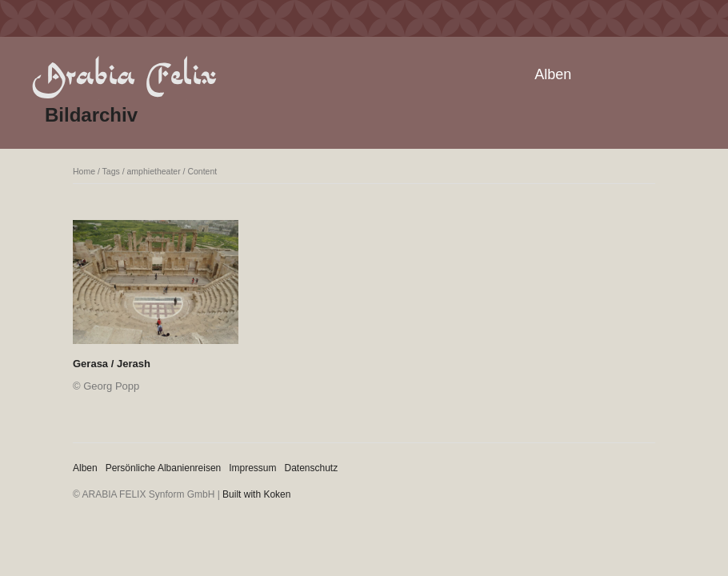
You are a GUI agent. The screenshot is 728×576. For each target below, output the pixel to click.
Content (202, 171)
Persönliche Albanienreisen (164, 468)
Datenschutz (312, 468)
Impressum (252, 468)
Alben (553, 74)
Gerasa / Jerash (112, 364)
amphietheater (154, 171)
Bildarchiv (91, 115)
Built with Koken (256, 494)
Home (84, 171)
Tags (111, 171)
